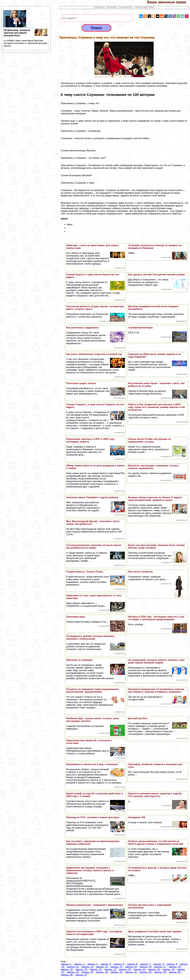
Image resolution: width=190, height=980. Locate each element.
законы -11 (73, 967)
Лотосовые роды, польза (81, 383)
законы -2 (79, 964)
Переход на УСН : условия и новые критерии (93, 817)
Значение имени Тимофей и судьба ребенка (92, 497)
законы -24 (140, 969)
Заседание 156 (137, 817)
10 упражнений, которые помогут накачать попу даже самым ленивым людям (156, 661)
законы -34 (160, 972)
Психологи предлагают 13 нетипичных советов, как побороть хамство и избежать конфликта (156, 691)
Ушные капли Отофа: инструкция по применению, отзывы (149, 440)
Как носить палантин (140, 572)
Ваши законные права (168, 2)
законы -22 (110, 969)
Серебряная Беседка (140, 328)
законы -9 (172, 964)
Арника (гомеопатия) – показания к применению (94, 905)
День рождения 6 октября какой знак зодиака (155, 931)
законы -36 (67, 975)
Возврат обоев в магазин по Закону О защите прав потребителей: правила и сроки (155, 499)
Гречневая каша (75, 617)
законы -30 (102, 972)
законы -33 (146, 972)
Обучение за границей (79, 660)
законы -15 (131, 967)
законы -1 (66, 964)
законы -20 (81, 969)
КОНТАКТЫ (126, 7)
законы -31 (117, 972)
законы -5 (119, 964)
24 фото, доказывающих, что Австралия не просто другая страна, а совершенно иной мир (156, 843)
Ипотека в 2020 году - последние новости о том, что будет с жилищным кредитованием (156, 618)
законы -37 (81, 975)
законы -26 (169, 969)
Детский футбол (138, 718)
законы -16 (146, 967)
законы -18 (175, 967)
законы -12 (87, 967)
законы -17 (160, 967)
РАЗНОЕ (112, 7)
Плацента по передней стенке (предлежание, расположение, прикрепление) (93, 691)
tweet (70, 224)
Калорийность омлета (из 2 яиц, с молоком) (92, 764)
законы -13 (102, 967)
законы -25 (154, 969)
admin (64, 219)
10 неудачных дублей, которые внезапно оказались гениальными (90, 637)
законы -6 (132, 964)
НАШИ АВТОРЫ (145, 7)
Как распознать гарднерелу (82, 328)
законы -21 (96, 969)
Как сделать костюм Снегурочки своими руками (156, 275)
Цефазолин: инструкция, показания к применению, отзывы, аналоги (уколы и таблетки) (90, 870)
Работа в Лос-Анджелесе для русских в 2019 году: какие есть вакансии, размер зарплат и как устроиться (157, 407)
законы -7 (145, 964)
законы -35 (175, 972)
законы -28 (73, 972)
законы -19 (67, 969)
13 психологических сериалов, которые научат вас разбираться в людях (94, 546)
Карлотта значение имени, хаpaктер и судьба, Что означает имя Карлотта (155, 795)
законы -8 (159, 964)
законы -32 (131, 972)
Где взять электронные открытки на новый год (94, 354)
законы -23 (125, 969)
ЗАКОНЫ (99, 7)
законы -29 (87, 972)
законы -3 (93, 964)
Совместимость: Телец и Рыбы (85, 572)
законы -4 (106, 964)
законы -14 (117, 967)
